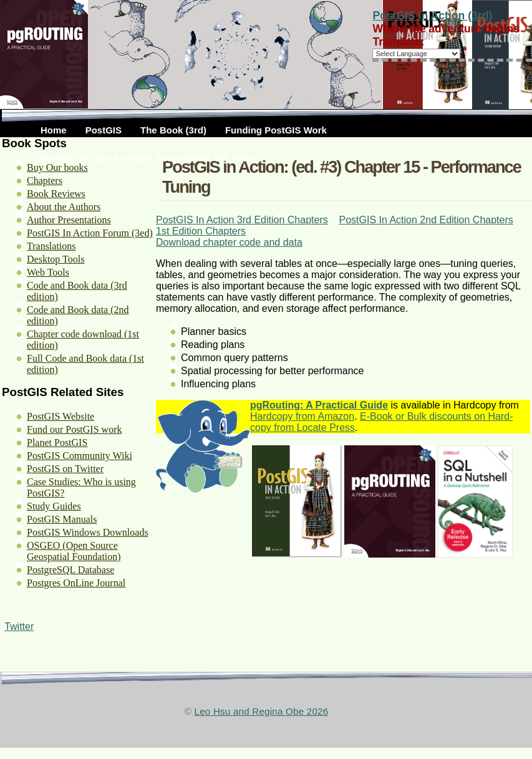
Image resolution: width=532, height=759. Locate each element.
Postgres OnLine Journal (76, 583)
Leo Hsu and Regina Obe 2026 (262, 711)
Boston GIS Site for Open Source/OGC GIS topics (150, 158)
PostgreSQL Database (70, 570)
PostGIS (104, 130)
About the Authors (64, 207)
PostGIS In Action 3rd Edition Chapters (242, 220)
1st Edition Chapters (201, 231)
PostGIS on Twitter (65, 469)
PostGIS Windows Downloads (88, 532)
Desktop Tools (56, 259)
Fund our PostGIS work (74, 429)
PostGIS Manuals (62, 519)
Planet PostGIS (57, 442)
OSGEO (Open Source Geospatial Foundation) (74, 551)
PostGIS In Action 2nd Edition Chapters (426, 220)
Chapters (45, 181)
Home (54, 130)
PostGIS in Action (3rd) (432, 16)
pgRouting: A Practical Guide (319, 405)
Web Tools (48, 272)
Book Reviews (56, 194)
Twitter (19, 626)
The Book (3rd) (173, 130)
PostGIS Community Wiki (80, 456)
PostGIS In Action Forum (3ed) (90, 233)
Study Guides (54, 506)
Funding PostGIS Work (276, 130)
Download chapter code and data (229, 242)
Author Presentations (69, 220)
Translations (51, 246)
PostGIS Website (60, 416)
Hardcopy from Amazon (302, 416)
